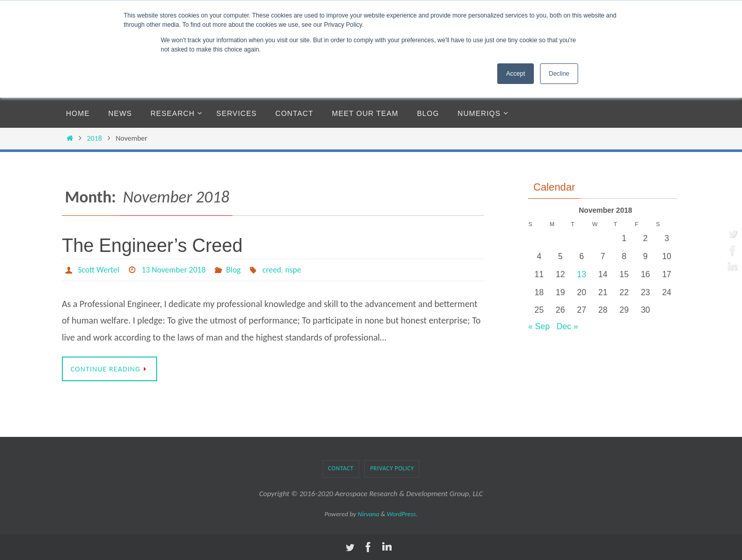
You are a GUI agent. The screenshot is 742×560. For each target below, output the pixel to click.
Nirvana (368, 514)
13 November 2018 (174, 270)
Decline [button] (559, 74)
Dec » (567, 326)
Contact (341, 468)
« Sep (539, 326)
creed (272, 270)
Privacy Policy (392, 468)
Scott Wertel (98, 270)
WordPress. (402, 514)
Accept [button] (516, 74)
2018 (95, 138)
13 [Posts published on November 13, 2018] (582, 274)
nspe (293, 270)
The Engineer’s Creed (152, 245)
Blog (233, 270)
